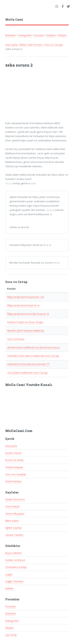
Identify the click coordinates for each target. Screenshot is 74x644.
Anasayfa (11, 446)
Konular (39, 35)
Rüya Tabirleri (14, 553)
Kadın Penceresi (15, 499)
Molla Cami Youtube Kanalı (29, 385)
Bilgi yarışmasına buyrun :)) (23, 305)
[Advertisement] (35, 96)
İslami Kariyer (14, 481)
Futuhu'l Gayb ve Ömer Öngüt (25, 322)
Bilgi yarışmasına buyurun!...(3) (26, 297)
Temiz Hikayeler (15, 514)
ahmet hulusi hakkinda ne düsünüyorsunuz (34, 347)
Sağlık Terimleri (14, 581)
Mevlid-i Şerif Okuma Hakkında (26, 331)
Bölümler (11, 35)
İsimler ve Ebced (15, 560)
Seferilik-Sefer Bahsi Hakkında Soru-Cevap (33, 356)
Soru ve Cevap (53, 45)
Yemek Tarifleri (14, 535)
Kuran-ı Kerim (13, 453)
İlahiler (9, 588)
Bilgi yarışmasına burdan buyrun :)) (28, 314)
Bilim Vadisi (12, 521)
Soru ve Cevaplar (16, 474)
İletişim (63, 35)
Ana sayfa (11, 45)
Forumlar (11, 606)
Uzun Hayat (12, 506)
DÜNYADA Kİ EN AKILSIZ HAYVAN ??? (28, 364)
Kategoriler (25, 35)
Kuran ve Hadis (15, 460)
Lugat (9, 574)
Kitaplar (51, 35)
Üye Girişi (11, 635)
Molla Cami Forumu (31, 45)
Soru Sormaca (16, 339)
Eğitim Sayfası (14, 528)
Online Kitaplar (14, 467)
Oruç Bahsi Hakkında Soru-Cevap (27, 373)
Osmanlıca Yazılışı (16, 567)
